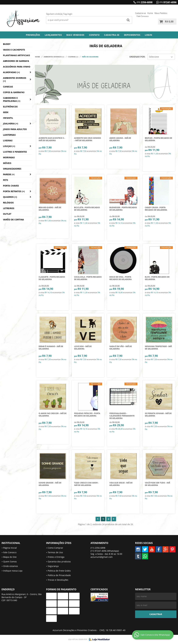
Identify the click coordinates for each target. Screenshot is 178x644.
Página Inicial (10, 548)
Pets (6, 180)
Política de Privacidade (59, 575)
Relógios (8, 203)
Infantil (8, 118)
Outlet (7, 214)
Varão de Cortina (13, 220)
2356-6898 (145, 2)
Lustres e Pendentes (15, 152)
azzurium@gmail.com (102, 557)
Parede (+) (9, 174)
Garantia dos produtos (59, 562)
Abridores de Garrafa (16, 61)
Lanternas (9, 135)
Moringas (9, 157)
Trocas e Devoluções (58, 580)
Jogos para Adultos (15, 129)
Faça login (68, 14)
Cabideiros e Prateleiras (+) (12, 99)
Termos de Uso (55, 552)
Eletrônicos (10, 107)
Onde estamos (11, 566)
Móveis (7, 163)
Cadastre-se (140, 13)
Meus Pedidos (161, 13)
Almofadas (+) (11, 72)
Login (148, 35)
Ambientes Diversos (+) (15, 79)
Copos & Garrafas (14, 92)
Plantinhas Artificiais (17, 55)
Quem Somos (10, 562)
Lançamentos (53, 35)
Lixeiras (8, 140)
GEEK (6, 112)
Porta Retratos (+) (14, 191)
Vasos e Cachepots (14, 50)
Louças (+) (9, 146)
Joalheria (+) (11, 124)
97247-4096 (168, 2)
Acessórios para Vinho (17, 67)
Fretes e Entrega (56, 557)
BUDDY (7, 44)
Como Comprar (55, 548)
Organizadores (12, 169)
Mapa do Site (10, 557)
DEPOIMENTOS (132, 35)
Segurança (53, 566)
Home (150, 13)
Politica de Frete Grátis (59, 571)
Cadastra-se (112, 35)
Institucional (11, 543)
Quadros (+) (10, 197)
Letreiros (9, 208)
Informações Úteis (59, 543)
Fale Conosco (143, 16)
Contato (94, 35)
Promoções (33, 35)
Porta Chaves (11, 186)
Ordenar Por (137, 57)
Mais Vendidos (75, 35)
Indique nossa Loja (13, 571)
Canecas (8, 87)
